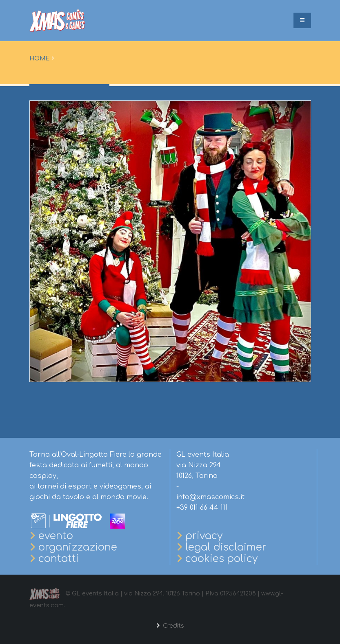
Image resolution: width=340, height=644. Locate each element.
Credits (173, 626)
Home (39, 58)
